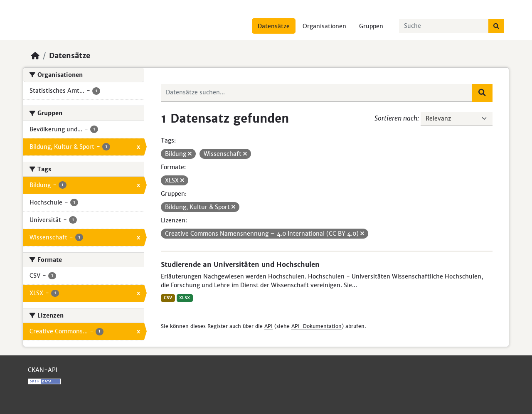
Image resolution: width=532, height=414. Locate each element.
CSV (168, 298)
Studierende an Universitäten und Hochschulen (240, 264)
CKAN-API (43, 370)
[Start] (35, 56)
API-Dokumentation (316, 326)
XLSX (185, 298)
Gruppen (371, 26)
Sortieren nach (396, 118)
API (268, 326)
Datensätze (274, 26)
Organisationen (324, 26)
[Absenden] (496, 26)
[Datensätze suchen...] (444, 26)
